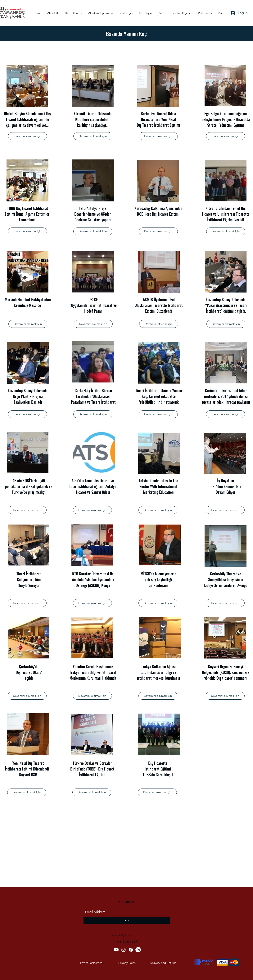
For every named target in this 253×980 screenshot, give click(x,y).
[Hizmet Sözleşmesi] (91, 963)
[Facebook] (131, 950)
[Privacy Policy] (127, 963)
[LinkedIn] (138, 950)
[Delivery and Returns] (163, 963)
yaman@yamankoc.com (127, 935)
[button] (27, 136)
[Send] (127, 920)
